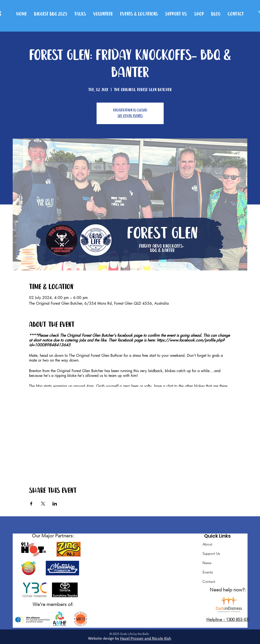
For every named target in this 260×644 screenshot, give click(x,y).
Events (208, 572)
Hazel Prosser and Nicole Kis (144, 639)
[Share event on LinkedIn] (55, 504)
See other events (130, 116)
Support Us (211, 553)
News (207, 563)
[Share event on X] (43, 504)
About (207, 544)
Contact (209, 581)
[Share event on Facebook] (31, 504)
